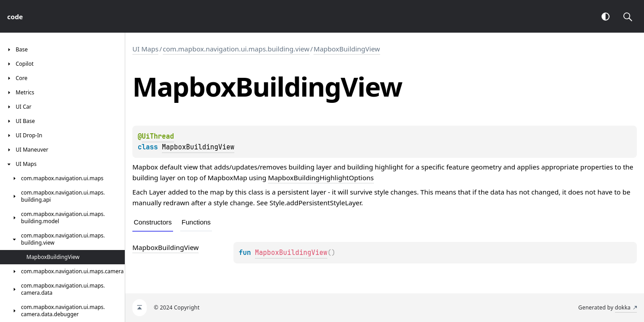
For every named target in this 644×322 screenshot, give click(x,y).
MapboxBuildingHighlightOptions (321, 178)
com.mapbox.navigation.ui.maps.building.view (236, 49)
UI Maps (145, 49)
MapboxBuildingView (347, 49)
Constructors (153, 222)
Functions (196, 222)
